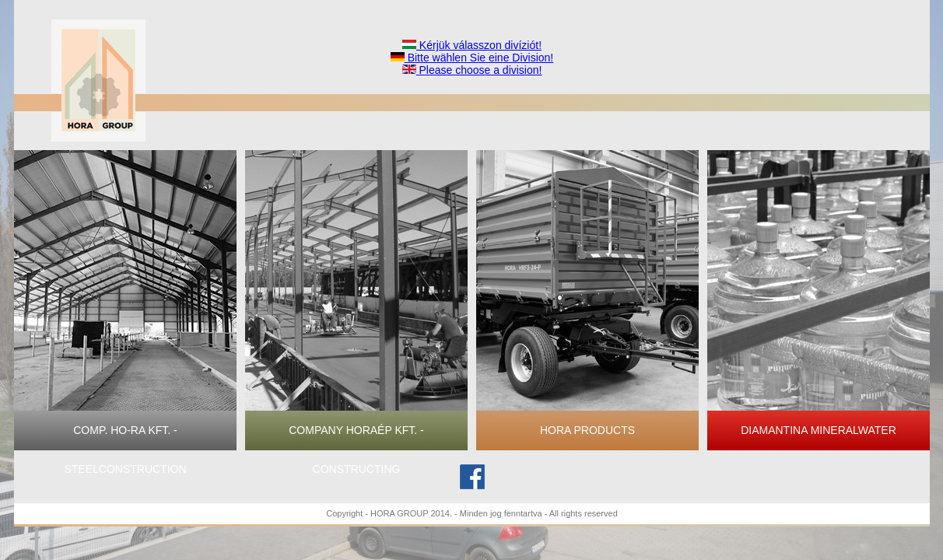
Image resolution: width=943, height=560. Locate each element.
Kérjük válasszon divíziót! (472, 45)
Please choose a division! (472, 70)
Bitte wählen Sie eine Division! (472, 58)
